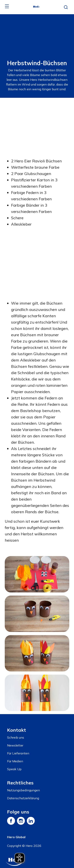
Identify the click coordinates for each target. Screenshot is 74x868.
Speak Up (14, 769)
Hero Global (16, 837)
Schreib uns (16, 737)
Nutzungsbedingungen (23, 790)
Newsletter (15, 745)
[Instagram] (21, 821)
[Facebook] (11, 821)
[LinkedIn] (31, 821)
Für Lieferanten (18, 753)
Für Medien (15, 761)
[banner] (37, 7)
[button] (66, 7)
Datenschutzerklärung (23, 798)
